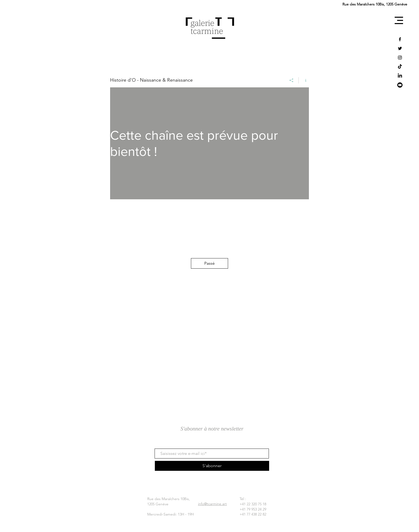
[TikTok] (400, 67)
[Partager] (291, 80)
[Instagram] (400, 58)
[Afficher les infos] (304, 80)
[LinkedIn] (400, 76)
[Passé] (209, 263)
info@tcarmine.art (212, 504)
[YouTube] (400, 85)
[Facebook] (400, 39)
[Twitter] (400, 48)
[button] (399, 20)
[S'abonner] (212, 466)
